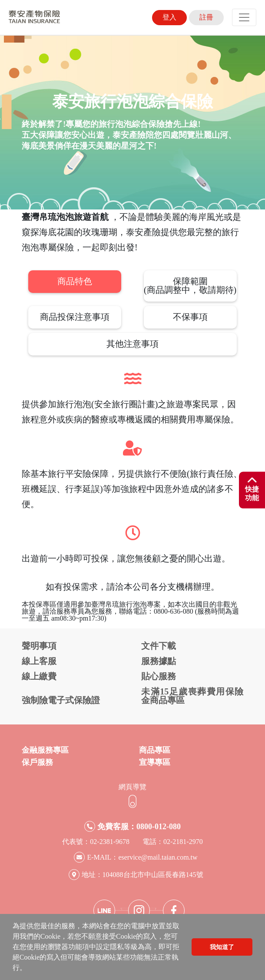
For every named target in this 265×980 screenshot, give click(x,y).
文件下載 (159, 646)
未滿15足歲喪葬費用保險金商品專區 (192, 696)
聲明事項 (39, 646)
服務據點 (159, 661)
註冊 (206, 17)
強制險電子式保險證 (61, 700)
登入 (169, 17)
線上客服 (39, 661)
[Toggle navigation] (244, 17)
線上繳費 (39, 676)
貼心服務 (159, 676)
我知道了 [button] (222, 947)
